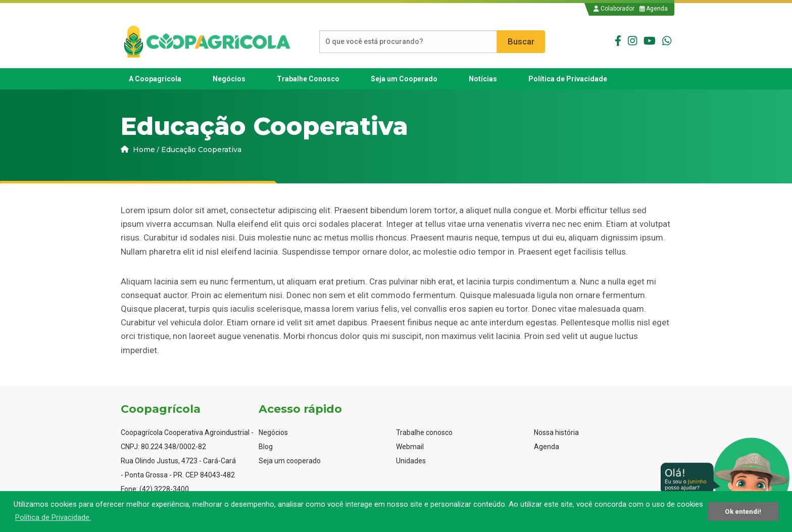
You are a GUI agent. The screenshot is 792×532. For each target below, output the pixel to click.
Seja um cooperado (290, 461)
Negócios (229, 79)
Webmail (410, 447)
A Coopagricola (155, 79)
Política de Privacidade (568, 79)
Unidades (411, 461)
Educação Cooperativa (201, 150)
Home (138, 150)
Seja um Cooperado (404, 79)
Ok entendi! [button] (743, 511)
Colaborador (614, 9)
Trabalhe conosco (424, 432)
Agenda (654, 9)
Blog (266, 447)
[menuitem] (155, 79)
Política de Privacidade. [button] (53, 517)
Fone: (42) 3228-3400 (155, 489)
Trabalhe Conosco (308, 79)
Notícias (483, 79)
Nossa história (556, 432)
